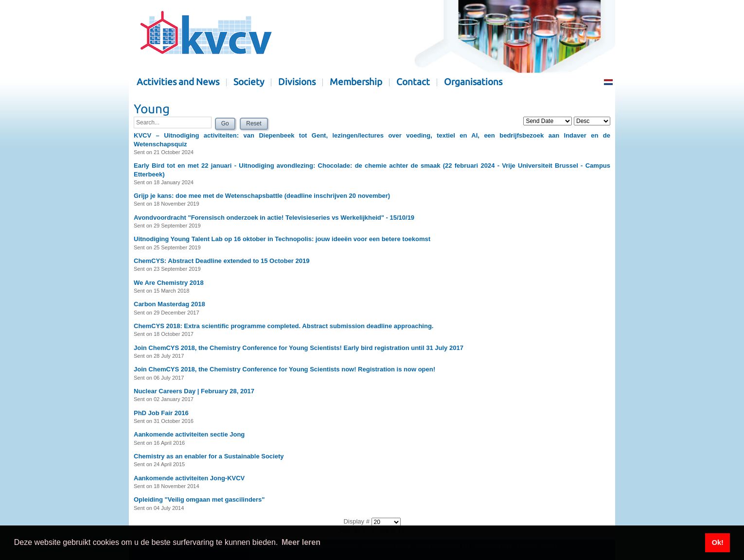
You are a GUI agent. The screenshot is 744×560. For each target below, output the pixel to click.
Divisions (297, 82)
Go (225, 123)
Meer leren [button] (301, 542)
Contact (413, 82)
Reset (254, 123)
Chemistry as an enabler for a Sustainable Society (209, 456)
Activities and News (178, 82)
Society (249, 82)
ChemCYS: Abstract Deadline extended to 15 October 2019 (221, 261)
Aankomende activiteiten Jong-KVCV (189, 478)
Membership (356, 82)
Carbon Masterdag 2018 (169, 304)
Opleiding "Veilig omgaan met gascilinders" (199, 499)
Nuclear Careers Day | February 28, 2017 (194, 391)
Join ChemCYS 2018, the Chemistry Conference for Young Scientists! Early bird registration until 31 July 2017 (299, 348)
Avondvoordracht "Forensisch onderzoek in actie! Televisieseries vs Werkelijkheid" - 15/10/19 (274, 218)
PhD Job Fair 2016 (161, 413)
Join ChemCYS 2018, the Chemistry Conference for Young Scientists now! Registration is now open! (284, 369)
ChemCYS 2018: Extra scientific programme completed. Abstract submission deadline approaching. (283, 326)
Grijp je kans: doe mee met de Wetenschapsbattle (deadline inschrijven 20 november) (262, 196)
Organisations (473, 82)
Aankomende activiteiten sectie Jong (189, 434)
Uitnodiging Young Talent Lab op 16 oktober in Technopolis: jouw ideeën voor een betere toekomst (282, 239)
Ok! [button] (718, 542)
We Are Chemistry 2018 (169, 283)
